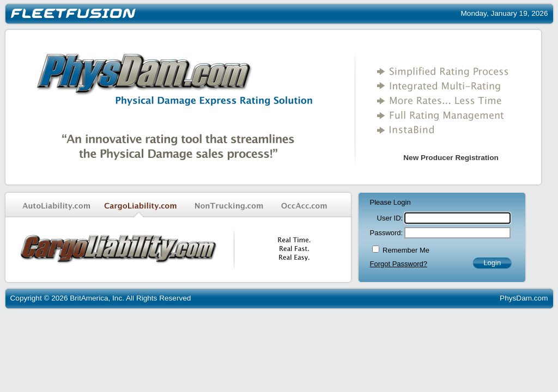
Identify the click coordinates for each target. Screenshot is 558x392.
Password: (387, 233)
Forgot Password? (399, 264)
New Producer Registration (451, 158)
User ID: (390, 218)
